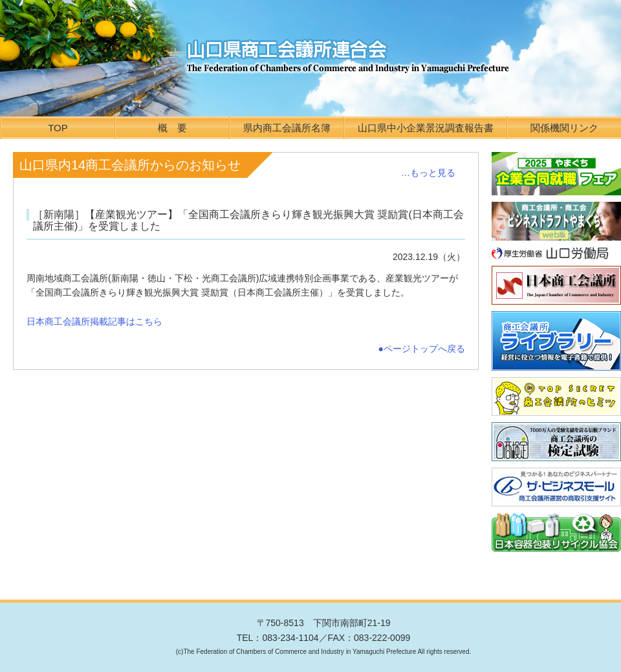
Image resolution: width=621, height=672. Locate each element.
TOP (58, 128)
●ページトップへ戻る (422, 349)
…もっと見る (428, 173)
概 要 (172, 128)
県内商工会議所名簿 (287, 128)
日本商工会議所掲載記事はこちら (94, 321)
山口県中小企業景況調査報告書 (426, 128)
